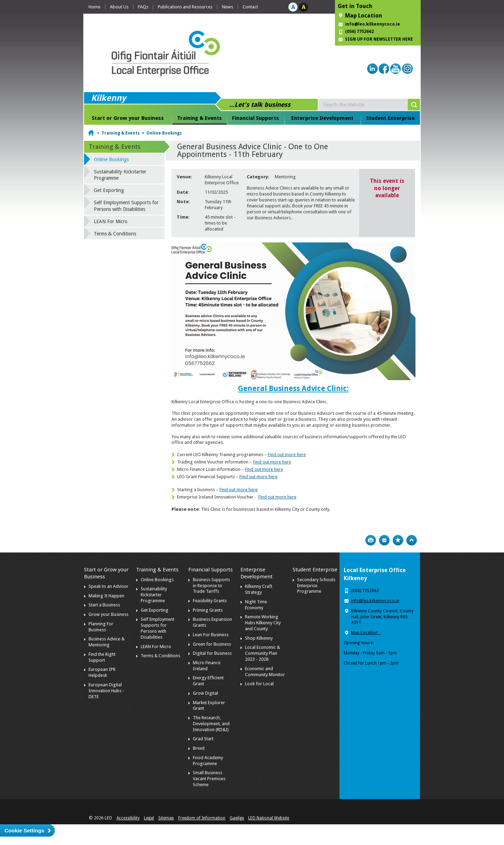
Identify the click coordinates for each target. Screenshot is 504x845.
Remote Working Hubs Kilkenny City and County (263, 623)
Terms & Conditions (115, 234)
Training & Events (199, 118)
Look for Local (259, 684)
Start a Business (104, 605)
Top (412, 540)
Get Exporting (109, 190)
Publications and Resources (185, 7)
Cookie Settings (24, 830)
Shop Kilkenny (259, 638)
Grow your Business (108, 614)
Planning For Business (101, 627)
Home (94, 7)
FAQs (143, 7)
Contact (250, 7)
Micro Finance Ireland (207, 666)
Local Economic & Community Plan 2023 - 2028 (262, 653)
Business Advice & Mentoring (107, 642)
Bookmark (398, 540)
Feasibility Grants (210, 601)
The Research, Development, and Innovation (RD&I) (211, 724)
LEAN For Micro (111, 221)
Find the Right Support (102, 657)
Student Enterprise (390, 118)
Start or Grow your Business (128, 118)
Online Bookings (164, 133)
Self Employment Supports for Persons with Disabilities (126, 206)
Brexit (199, 748)
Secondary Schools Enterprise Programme (316, 586)
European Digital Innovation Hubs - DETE (106, 691)
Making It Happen (106, 596)
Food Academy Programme (208, 761)
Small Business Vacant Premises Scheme (209, 779)
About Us (119, 7)
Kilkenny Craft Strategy (259, 589)
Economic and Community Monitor (265, 672)
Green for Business (212, 644)
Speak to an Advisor (108, 586)
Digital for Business (212, 653)
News (227, 7)
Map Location (364, 16)
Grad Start (203, 739)
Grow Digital (205, 693)
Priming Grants (208, 610)
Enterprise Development (322, 118)
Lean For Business (211, 635)
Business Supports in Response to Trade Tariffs (211, 586)
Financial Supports (255, 118)
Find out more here (287, 455)
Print (371, 540)
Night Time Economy (256, 605)
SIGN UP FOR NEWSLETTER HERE (379, 39)
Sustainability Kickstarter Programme (120, 175)
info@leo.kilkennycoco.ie (373, 24)
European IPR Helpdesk (102, 672)
